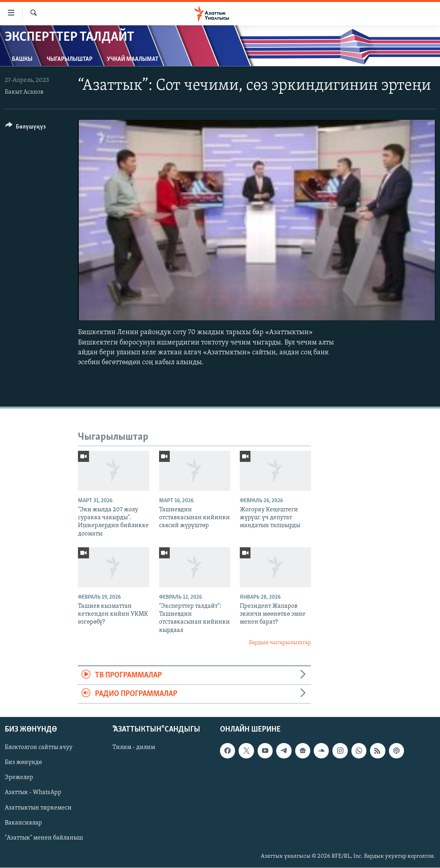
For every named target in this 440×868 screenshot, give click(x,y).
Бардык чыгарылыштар (280, 643)
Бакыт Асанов (24, 92)
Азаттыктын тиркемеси (38, 808)
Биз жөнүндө (23, 763)
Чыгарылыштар (70, 59)
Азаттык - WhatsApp (33, 793)
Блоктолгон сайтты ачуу (39, 748)
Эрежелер (19, 778)
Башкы (22, 59)
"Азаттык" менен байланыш (44, 838)
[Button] (26, 128)
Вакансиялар (23, 823)
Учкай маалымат (133, 59)
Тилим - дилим (134, 748)
